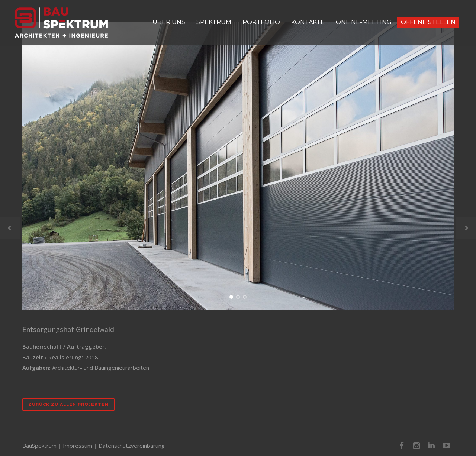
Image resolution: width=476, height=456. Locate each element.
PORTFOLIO (261, 22)
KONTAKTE (308, 22)
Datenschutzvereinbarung (132, 446)
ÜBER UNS (169, 22)
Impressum (78, 446)
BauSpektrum (39, 446)
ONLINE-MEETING (364, 22)
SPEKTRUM (214, 22)
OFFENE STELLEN (428, 22)
